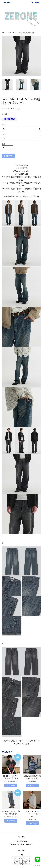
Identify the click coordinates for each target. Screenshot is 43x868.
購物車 (35, 3)
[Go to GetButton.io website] (37, 866)
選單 (7, 3)
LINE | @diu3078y (21, 841)
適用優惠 (5, 114)
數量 (3, 144)
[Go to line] (37, 859)
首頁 (3, 33)
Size (3, 134)
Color (4, 125)
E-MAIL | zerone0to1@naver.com (22, 844)
